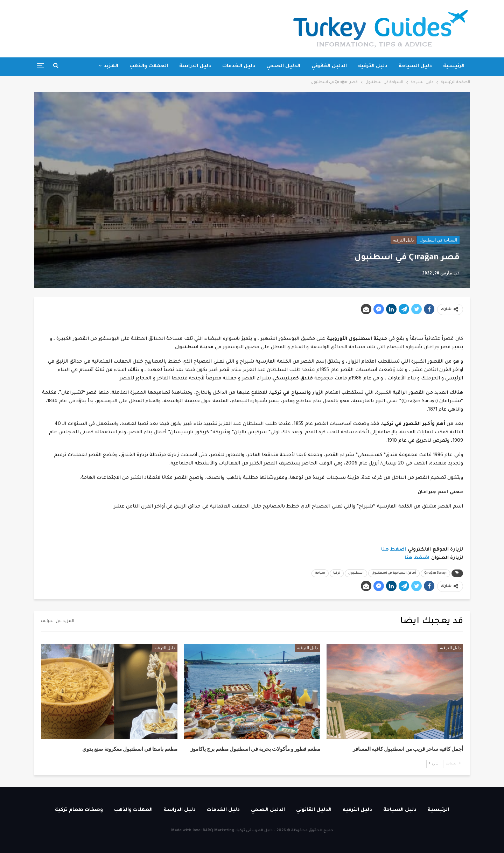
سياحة (320, 573)
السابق (453, 764)
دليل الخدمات (239, 67)
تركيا (337, 573)
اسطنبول (356, 573)
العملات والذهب (149, 67)
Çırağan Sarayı (435, 573)
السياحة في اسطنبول (438, 240)
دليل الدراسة (195, 67)
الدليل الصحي (283, 67)
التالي (434, 764)
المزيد (111, 67)
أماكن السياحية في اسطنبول (394, 573)
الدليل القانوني (329, 67)
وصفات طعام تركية (79, 810)
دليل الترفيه (373, 67)
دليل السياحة (415, 67)
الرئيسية (454, 67)
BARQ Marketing (218, 831)
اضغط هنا (394, 550)
